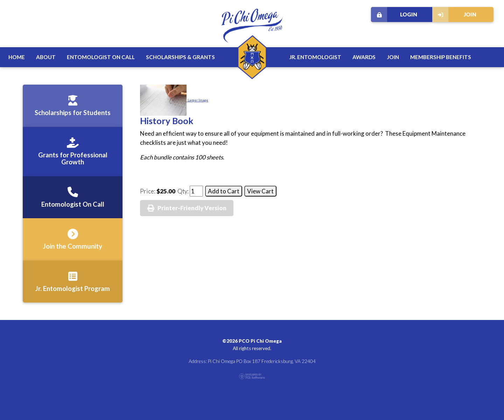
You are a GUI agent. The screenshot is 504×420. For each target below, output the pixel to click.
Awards (364, 57)
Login (394, 15)
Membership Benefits (441, 57)
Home (17, 57)
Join (454, 15)
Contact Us (475, 408)
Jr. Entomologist (315, 57)
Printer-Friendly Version (192, 208)
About (46, 57)
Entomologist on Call (101, 57)
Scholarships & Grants (180, 57)
